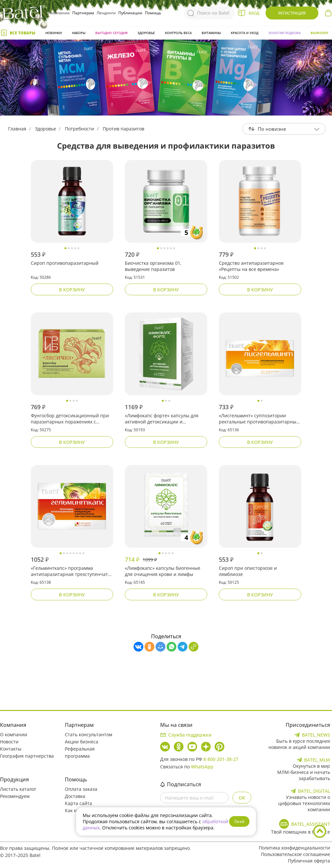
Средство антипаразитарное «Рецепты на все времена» (251, 266)
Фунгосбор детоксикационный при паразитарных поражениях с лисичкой (70, 419)
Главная (17, 129)
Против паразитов (124, 129)
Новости (9, 742)
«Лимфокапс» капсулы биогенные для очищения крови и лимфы (163, 571)
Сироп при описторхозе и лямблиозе (248, 571)
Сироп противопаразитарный (65, 263)
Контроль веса (178, 33)
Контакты (11, 749)
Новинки (54, 33)
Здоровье (146, 33)
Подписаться (181, 784)
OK (242, 798)
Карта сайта (78, 803)
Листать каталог (18, 789)
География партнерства (27, 756)
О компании (58, 13)
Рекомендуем (15, 796)
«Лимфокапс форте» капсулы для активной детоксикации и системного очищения (162, 419)
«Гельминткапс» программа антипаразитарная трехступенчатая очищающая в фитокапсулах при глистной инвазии (72, 571)
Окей (239, 821)
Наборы (79, 33)
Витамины (211, 33)
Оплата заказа (81, 789)
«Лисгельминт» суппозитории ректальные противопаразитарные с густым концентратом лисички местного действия (259, 419)
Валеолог (320, 33)
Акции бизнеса (82, 742)
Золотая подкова (285, 33)
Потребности (79, 129)
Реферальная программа (80, 752)
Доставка (75, 796)
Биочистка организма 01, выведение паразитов (153, 266)
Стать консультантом (89, 734)
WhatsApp (202, 767)
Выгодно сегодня (111, 33)
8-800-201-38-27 (221, 759)
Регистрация (292, 13)
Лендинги (106, 13)
